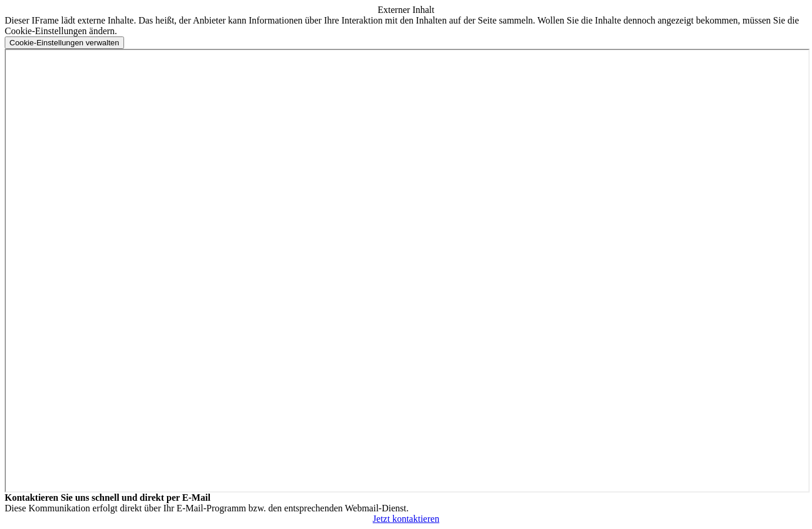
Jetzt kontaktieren (406, 519)
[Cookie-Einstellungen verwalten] (64, 43)
